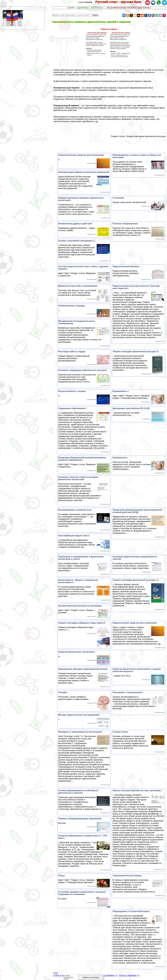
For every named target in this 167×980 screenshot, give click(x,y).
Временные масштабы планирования (78, 286)
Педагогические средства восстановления (135, 623)
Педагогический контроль (126, 266)
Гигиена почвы (120, 732)
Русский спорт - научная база (120, 2)
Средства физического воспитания (76, 652)
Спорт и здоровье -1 (63, 975)
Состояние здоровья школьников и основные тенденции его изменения (82, 893)
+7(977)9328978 (85, 2)
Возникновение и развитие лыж (75, 510)
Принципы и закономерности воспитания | (80, 732)
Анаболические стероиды (71, 306)
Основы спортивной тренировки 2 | (77, 241)
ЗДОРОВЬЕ (83, 8)
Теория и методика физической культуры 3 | (136, 580)
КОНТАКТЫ (97, 8)
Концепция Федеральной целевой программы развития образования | (82, 459)
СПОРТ (71, 8)
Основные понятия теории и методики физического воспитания (78, 478)
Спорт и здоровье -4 (129, 975)
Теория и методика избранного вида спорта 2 (82, 623)
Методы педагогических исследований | (79, 715)
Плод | (61, 876)
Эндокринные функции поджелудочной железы (83, 669)
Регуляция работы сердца (72, 352)
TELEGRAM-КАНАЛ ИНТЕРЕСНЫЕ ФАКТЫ (129, 8)
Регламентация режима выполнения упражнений (84, 172)
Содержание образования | (72, 408)
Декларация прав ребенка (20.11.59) (131, 408)
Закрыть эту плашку (91, 977)
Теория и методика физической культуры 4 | (136, 352)
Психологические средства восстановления (81, 155)
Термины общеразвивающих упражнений (80, 819)
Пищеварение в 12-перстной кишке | (131, 911)
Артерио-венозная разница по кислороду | (80, 606)
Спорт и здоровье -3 (107, 975)
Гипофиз (63, 692)
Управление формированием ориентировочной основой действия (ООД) (137, 511)
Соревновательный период (127, 876)
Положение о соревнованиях (128, 692)
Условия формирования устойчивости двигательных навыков (78, 792)
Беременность (120, 458)
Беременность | (121, 391)
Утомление (118, 198)
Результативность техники (72, 391)
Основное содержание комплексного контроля (82, 370)
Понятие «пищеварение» (125, 224)
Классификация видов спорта (74, 536)
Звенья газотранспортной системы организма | (137, 790)
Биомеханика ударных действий (75, 224)
